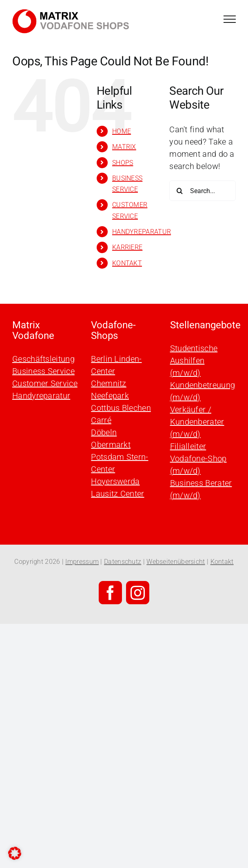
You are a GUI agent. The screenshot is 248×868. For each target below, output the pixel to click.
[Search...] (203, 191)
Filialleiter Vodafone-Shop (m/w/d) (198, 458)
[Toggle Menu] (230, 19)
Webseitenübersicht (176, 562)
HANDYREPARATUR (142, 232)
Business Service (43, 371)
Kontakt (222, 562)
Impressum (82, 562)
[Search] (179, 191)
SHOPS (123, 163)
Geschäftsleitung (43, 359)
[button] (15, 853)
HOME (122, 131)
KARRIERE (127, 247)
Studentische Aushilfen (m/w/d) (194, 361)
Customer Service (45, 383)
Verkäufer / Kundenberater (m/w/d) (197, 422)
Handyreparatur (41, 396)
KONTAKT (127, 263)
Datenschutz (123, 562)
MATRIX (124, 147)
